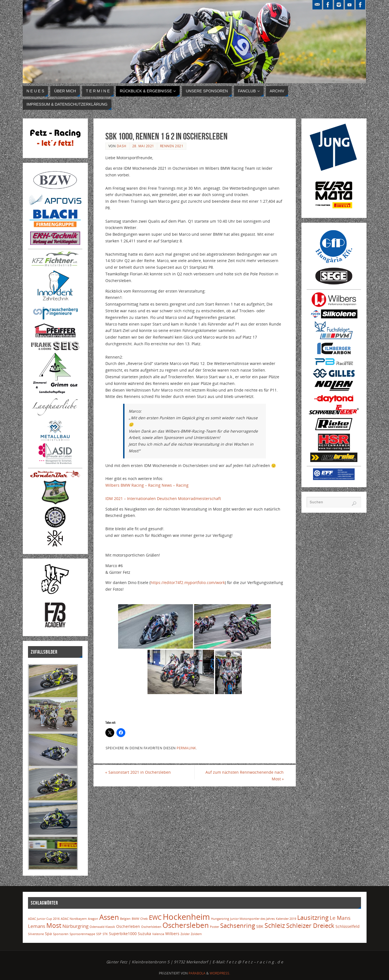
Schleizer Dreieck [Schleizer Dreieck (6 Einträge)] (310, 926)
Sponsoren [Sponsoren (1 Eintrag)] (61, 934)
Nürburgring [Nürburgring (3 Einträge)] (75, 926)
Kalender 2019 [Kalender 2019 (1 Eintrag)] (286, 919)
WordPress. (220, 973)
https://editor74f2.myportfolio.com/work (188, 582)
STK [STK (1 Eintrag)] (105, 934)
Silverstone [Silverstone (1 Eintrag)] (36, 934)
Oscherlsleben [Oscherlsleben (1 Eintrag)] (151, 927)
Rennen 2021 (172, 146)
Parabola (197, 973)
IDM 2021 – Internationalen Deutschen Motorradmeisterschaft (163, 498)
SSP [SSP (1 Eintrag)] (99, 934)
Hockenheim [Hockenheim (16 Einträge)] (186, 917)
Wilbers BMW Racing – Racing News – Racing (148, 485)
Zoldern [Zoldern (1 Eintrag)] (196, 934)
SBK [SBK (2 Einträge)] (260, 926)
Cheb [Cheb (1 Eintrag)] (144, 919)
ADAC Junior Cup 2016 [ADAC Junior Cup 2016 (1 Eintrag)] (44, 919)
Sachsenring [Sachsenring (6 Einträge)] (238, 926)
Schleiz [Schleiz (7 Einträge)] (275, 926)
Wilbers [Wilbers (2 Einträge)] (172, 934)
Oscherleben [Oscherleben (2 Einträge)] (128, 926)
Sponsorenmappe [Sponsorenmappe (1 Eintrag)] (82, 934)
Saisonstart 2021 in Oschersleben (138, 772)
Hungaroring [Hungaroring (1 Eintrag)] (220, 919)
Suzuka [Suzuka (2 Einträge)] (144, 934)
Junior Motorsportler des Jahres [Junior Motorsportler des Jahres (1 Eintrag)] (252, 919)
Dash (122, 146)
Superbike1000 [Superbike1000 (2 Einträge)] (123, 934)
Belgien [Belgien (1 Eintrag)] (125, 919)
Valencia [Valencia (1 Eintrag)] (158, 934)
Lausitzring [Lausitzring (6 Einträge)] (313, 917)
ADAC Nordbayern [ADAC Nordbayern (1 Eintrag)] (74, 919)
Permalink (186, 748)
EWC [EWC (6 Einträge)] (155, 917)
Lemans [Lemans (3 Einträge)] (37, 926)
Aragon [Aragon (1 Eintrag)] (93, 919)
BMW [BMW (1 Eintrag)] (135, 919)
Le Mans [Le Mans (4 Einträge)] (340, 918)
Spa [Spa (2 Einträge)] (48, 934)
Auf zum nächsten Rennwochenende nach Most (245, 775)
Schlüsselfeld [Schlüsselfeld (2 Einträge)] (348, 926)
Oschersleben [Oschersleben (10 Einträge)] (186, 925)
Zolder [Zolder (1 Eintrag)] (185, 934)
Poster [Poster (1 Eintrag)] (214, 927)
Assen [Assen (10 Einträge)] (109, 917)
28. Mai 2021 (143, 146)
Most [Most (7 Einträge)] (54, 926)
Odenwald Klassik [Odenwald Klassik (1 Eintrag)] (102, 927)
